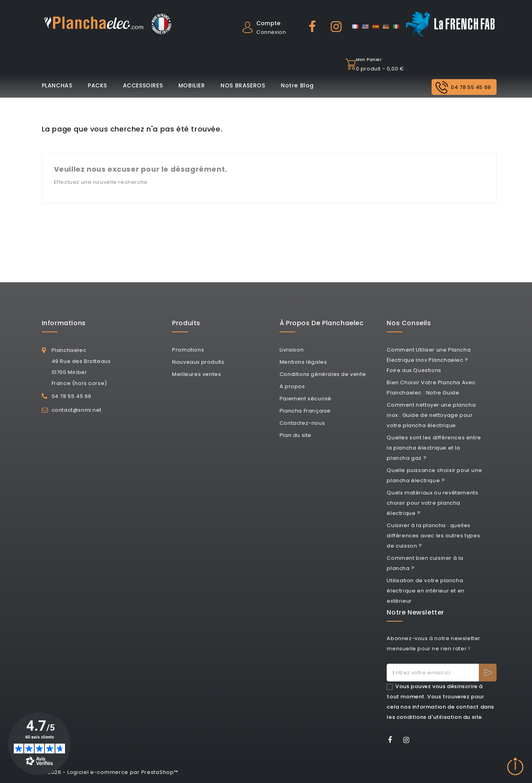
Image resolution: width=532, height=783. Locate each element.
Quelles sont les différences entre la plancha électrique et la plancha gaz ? (434, 448)
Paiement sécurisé (306, 399)
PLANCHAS (57, 85)
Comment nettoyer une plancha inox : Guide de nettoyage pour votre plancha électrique (431, 415)
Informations (64, 323)
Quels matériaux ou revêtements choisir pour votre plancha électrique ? (432, 503)
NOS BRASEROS (243, 85)
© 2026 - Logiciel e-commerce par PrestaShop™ (110, 772)
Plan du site (296, 435)
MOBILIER (192, 85)
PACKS (97, 85)
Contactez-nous (302, 423)
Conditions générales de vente (323, 374)
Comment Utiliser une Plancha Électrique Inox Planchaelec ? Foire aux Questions (429, 360)
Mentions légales (303, 362)
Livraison (292, 350)
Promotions (188, 350)
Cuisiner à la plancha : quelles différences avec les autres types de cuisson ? (433, 536)
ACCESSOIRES (143, 85)
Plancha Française (305, 411)
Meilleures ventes (196, 374)
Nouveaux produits (198, 362)
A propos (292, 386)
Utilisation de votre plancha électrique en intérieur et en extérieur (425, 591)
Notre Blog (297, 85)
